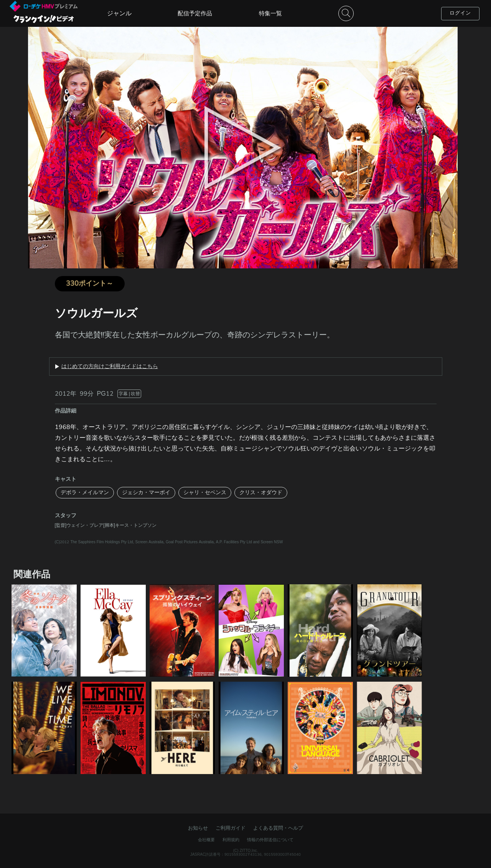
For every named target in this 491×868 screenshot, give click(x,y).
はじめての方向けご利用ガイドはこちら (110, 367)
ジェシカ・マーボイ (146, 492)
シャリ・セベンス (205, 492)
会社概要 (206, 840)
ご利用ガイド (231, 828)
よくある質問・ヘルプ (278, 828)
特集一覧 (270, 13)
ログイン (460, 13)
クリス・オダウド (261, 492)
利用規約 (231, 840)
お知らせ (198, 828)
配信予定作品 (195, 13)
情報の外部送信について (270, 840)
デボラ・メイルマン (85, 492)
